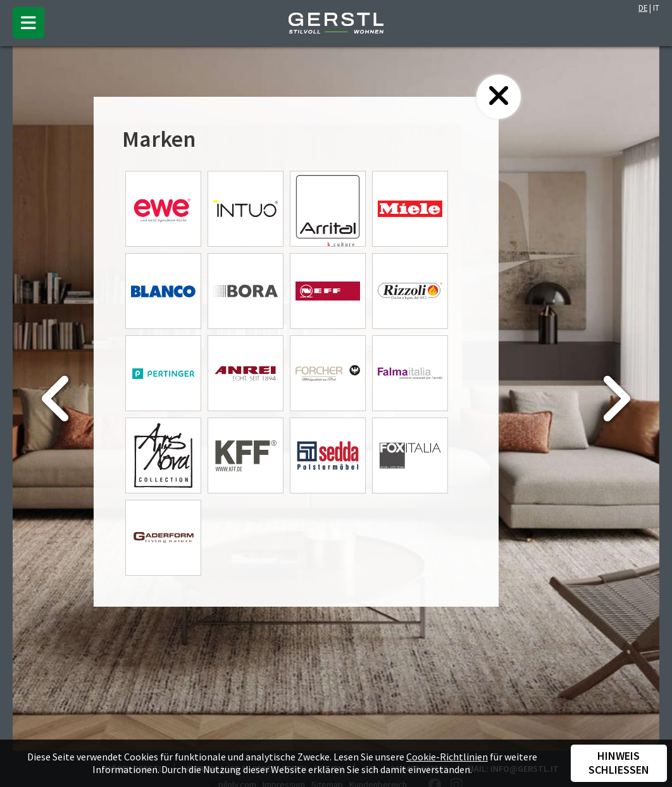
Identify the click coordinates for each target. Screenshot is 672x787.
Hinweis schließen (619, 763)
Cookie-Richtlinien (447, 757)
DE (643, 8)
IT (656, 8)
